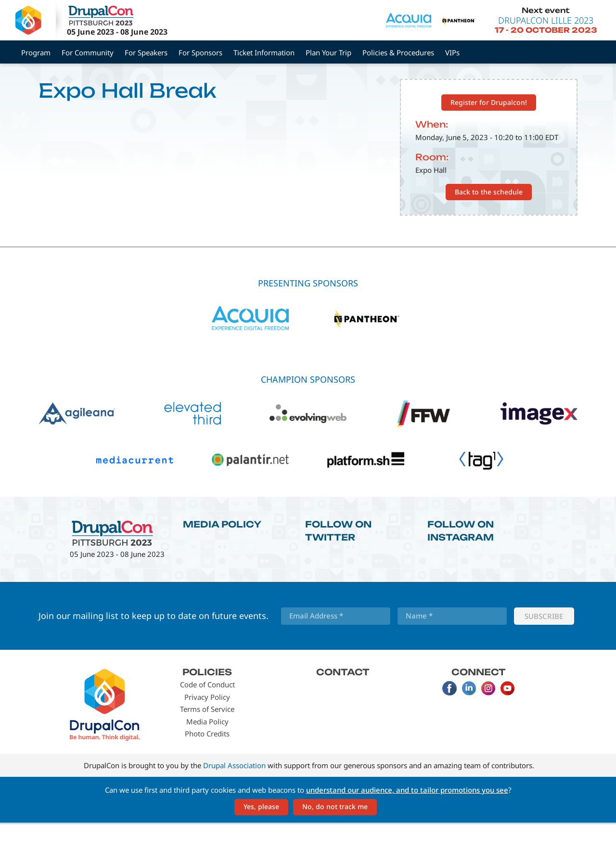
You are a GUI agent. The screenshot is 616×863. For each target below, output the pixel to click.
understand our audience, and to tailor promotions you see (407, 830)
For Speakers (146, 52)
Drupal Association (234, 805)
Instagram (488, 729)
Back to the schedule (489, 232)
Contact (343, 712)
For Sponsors (200, 52)
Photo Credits (207, 774)
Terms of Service (207, 749)
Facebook (449, 729)
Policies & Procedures (398, 52)
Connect (479, 712)
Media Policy (222, 564)
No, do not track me (335, 847)
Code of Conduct (207, 725)
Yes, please (261, 847)
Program (36, 52)
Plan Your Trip (328, 52)
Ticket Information (264, 52)
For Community (88, 52)
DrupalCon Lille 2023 (546, 20)
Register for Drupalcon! (489, 142)
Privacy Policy (207, 737)
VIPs (452, 52)
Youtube (507, 729)
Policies (207, 712)
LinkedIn (469, 729)
